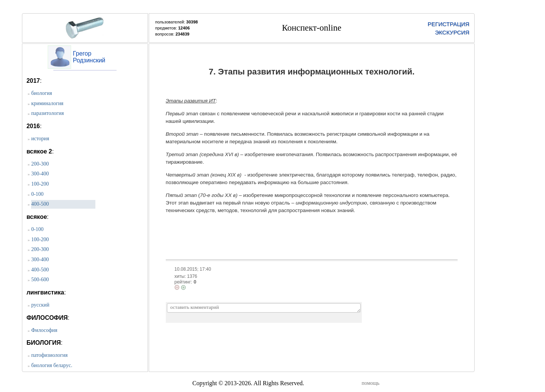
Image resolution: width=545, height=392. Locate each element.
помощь (370, 383)
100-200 (40, 184)
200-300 (40, 164)
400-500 (40, 204)
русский (40, 305)
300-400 (40, 174)
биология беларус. (51, 365)
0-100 (37, 194)
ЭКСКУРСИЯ (452, 32)
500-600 (40, 280)
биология (41, 93)
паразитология (47, 113)
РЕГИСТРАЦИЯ (448, 24)
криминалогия (47, 103)
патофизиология (49, 355)
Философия (44, 330)
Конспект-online (312, 28)
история (40, 139)
